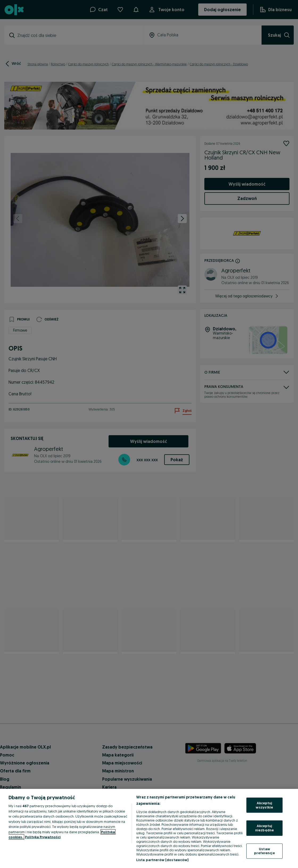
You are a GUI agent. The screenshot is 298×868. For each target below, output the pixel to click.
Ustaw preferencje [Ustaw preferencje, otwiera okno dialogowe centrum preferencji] (264, 851)
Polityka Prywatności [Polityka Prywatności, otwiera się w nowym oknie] (43, 837)
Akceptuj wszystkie (264, 805)
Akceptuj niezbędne (264, 828)
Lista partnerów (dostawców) (162, 860)
